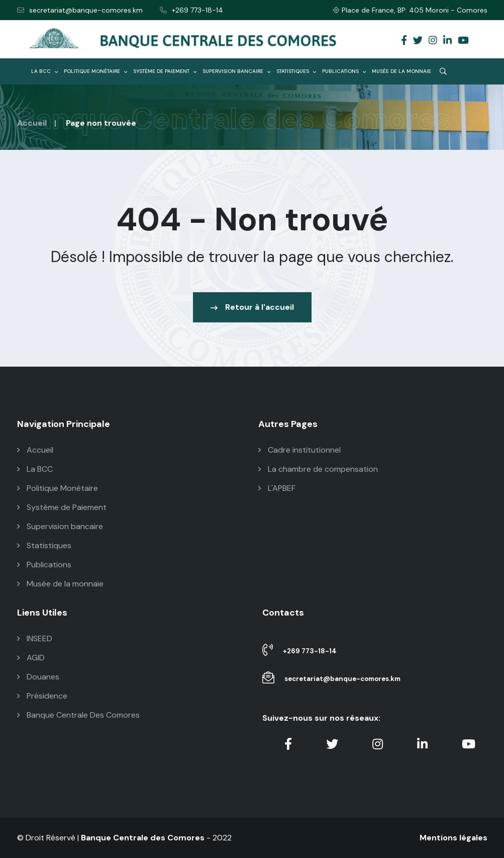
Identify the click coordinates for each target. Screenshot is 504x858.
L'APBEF (277, 488)
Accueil (32, 123)
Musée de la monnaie (401, 71)
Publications (344, 71)
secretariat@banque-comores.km (80, 10)
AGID (31, 658)
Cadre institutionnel (299, 450)
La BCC (44, 71)
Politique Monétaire (95, 71)
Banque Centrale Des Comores (78, 715)
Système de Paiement (165, 71)
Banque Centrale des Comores (143, 838)
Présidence (42, 696)
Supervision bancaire (236, 71)
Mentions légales (453, 838)
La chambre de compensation (318, 469)
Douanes (38, 677)
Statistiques (296, 71)
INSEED (35, 638)
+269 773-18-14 (191, 10)
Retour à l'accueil (252, 307)
